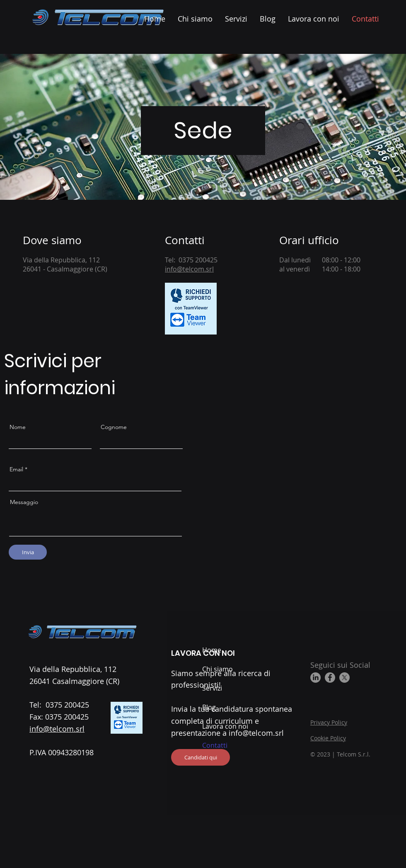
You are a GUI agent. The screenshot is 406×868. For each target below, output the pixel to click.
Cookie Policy (328, 738)
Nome (18, 427)
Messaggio (24, 502)
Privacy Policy (329, 722)
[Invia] (28, 552)
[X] (344, 678)
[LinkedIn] (315, 678)
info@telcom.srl (189, 269)
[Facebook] (330, 678)
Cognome (114, 427)
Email (16, 469)
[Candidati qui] (201, 757)
